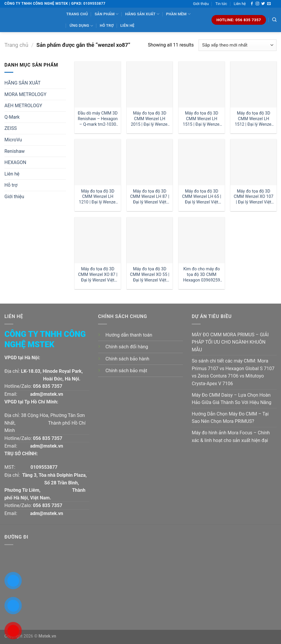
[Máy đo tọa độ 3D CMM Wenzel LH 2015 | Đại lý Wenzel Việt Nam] (150, 84)
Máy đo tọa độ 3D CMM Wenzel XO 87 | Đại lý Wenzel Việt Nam (98, 275)
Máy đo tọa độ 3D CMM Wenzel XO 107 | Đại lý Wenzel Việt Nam (254, 197)
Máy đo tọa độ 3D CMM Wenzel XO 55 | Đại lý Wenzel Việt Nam (150, 275)
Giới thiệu (201, 4)
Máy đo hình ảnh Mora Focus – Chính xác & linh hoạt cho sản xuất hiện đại (231, 437)
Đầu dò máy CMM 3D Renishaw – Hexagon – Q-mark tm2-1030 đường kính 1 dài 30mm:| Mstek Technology (98, 119)
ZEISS (11, 128)
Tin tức (221, 4)
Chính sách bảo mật (126, 371)
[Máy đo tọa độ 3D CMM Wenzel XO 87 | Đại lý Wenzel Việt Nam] (98, 240)
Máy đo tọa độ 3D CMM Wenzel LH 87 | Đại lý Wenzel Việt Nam (150, 197)
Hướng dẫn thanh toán (129, 335)
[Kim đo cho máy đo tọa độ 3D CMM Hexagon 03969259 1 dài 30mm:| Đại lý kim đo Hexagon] (202, 240)
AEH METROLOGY (23, 106)
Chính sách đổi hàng (127, 347)
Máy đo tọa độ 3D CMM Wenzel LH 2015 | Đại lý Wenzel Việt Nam (150, 119)
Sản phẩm (106, 14)
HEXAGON (15, 162)
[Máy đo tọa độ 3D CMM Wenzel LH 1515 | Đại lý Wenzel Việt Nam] (202, 84)
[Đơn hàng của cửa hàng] (238, 45)
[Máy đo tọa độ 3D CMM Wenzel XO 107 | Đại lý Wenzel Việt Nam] (253, 162)
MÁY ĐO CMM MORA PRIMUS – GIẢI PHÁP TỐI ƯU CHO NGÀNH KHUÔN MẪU (230, 342)
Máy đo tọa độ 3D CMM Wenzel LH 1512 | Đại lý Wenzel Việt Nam (254, 119)
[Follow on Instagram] (257, 4)
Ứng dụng (81, 26)
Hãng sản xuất (142, 14)
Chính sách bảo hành (127, 359)
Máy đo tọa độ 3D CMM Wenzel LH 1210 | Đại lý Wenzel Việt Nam (98, 197)
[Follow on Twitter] (263, 4)
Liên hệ (240, 4)
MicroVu (13, 140)
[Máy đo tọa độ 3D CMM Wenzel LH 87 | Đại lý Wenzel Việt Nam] (150, 162)
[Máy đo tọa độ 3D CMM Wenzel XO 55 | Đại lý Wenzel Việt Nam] (150, 240)
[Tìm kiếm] (274, 20)
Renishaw (15, 151)
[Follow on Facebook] (252, 4)
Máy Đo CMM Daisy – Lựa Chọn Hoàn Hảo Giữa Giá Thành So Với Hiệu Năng (232, 399)
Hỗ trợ (107, 25)
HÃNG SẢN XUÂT (23, 83)
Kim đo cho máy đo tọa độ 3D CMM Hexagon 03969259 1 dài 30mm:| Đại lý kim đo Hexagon (202, 275)
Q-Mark (12, 117)
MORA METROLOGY (25, 94)
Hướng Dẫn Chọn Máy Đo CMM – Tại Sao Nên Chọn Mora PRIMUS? (230, 418)
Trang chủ (77, 14)
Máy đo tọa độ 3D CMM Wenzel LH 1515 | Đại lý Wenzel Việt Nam (202, 119)
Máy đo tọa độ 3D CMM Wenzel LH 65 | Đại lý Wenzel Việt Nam (202, 197)
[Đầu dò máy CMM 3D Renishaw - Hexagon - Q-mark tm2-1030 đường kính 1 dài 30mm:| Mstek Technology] (98, 84)
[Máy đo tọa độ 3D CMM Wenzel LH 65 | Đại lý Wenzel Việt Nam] (202, 162)
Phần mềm (178, 14)
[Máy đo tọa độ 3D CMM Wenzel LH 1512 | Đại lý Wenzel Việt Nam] (253, 84)
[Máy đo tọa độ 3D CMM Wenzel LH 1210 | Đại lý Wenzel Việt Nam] (98, 162)
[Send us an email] (269, 4)
